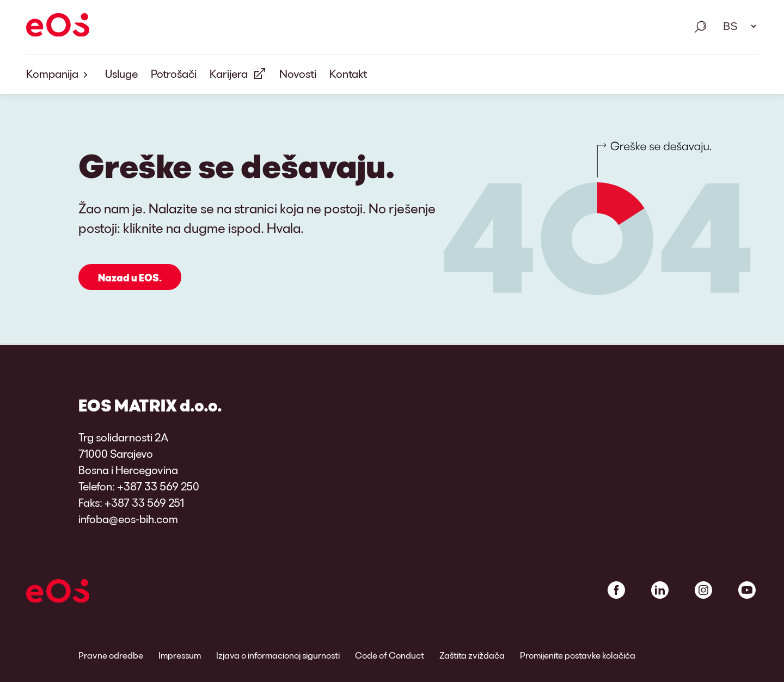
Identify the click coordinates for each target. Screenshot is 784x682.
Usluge (121, 73)
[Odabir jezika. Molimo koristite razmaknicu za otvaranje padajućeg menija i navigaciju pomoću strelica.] (736, 26)
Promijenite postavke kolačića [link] (578, 655)
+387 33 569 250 (158, 486)
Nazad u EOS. (130, 278)
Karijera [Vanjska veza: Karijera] (229, 73)
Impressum (180, 655)
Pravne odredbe (111, 655)
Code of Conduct (390, 655)
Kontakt (348, 73)
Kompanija (59, 74)
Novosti (298, 73)
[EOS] (58, 27)
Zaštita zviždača (472, 655)
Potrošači (174, 73)
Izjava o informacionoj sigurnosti (278, 655)
